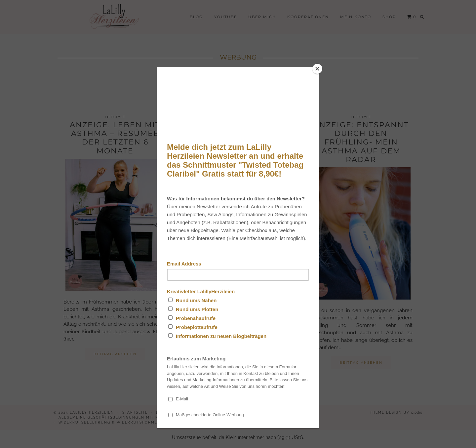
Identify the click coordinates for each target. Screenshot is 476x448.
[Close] (317, 69)
